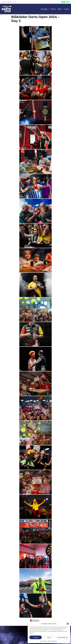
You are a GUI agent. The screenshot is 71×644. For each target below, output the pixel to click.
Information (45, 9)
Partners (53, 9)
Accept (36, 637)
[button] (68, 624)
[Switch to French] (15, 2)
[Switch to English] (9, 2)
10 (38, 621)
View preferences (62, 637)
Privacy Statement (52, 641)
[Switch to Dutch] (4, 2)
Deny (49, 637)
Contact (67, 9)
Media (60, 9)
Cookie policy (44, 641)
